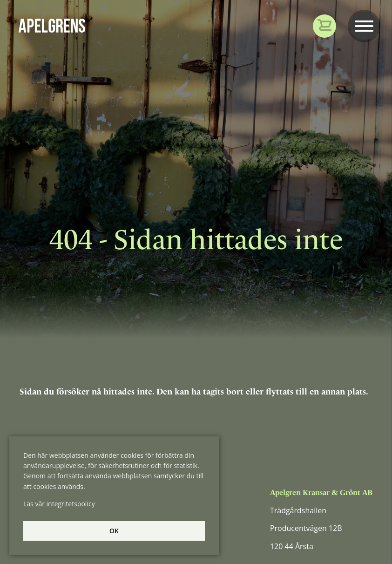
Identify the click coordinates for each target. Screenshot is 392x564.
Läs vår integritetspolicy (59, 504)
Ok (114, 531)
